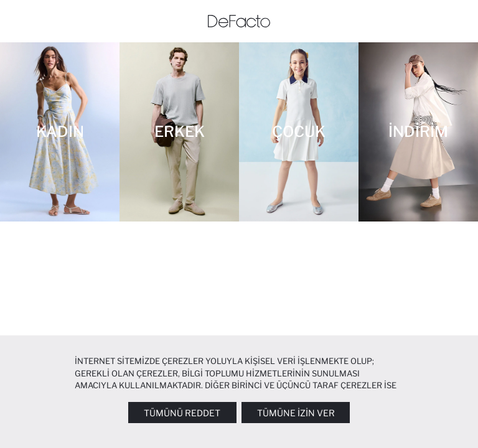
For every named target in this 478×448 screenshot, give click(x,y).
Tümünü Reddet (182, 413)
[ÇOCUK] (299, 132)
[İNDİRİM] (418, 132)
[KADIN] (60, 132)
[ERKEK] (179, 132)
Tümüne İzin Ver (296, 413)
